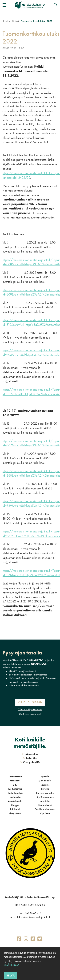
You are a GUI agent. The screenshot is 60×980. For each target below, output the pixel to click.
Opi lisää (45, 813)
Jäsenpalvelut (45, 805)
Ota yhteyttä (30, 762)
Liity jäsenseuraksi (45, 797)
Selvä (10, 975)
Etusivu (6, 21)
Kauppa (15, 805)
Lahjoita (30, 758)
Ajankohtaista (15, 801)
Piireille (45, 789)
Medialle (45, 801)
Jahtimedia (15, 797)
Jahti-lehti (15, 809)
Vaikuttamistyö (15, 793)
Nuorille (45, 777)
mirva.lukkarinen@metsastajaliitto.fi (30, 917)
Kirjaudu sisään (30, 702)
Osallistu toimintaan (45, 809)
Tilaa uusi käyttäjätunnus (30, 709)
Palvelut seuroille (45, 793)
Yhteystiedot (15, 813)
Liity (15, 785)
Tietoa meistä (15, 777)
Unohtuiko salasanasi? (30, 714)
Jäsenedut (15, 781)
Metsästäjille (45, 781)
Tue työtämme (15, 789)
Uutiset (16, 21)
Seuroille (45, 785)
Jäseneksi (30, 754)
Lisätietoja (12, 965)
